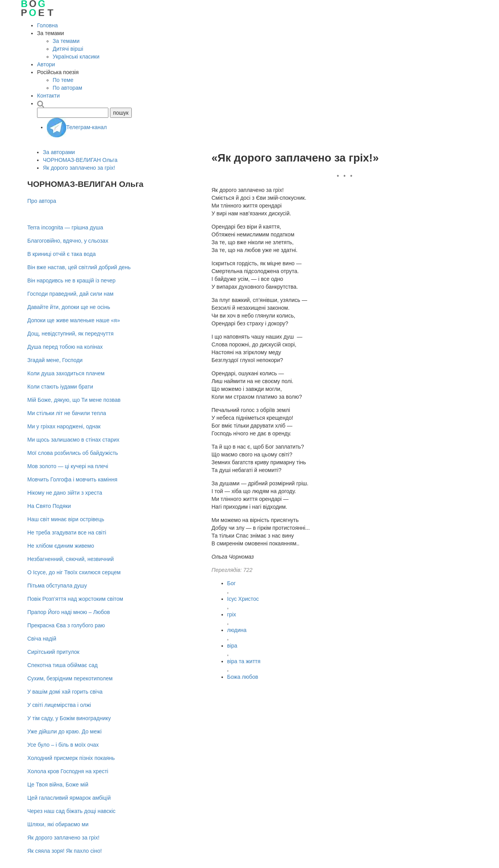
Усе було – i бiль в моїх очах (63, 745)
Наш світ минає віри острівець (66, 519)
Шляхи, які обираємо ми (58, 824)
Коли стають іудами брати (60, 387)
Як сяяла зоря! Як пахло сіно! (65, 851)
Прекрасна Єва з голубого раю (66, 625)
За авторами (59, 152)
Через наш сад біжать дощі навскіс (71, 811)
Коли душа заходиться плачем (66, 373)
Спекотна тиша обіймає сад (62, 665)
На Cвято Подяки (49, 506)
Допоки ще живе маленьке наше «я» (74, 320)
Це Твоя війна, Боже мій (58, 785)
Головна (47, 25)
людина (237, 630)
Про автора (42, 201)
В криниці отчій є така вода (61, 254)
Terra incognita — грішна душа (65, 227)
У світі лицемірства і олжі (59, 705)
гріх (232, 614)
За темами (66, 41)
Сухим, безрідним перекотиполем (70, 678)
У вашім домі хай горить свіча (65, 692)
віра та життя (244, 661)
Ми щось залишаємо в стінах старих (73, 440)
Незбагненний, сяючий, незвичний (71, 559)
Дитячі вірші (68, 49)
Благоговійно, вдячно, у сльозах (68, 241)
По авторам (67, 88)
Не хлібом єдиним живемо (61, 546)
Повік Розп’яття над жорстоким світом (75, 599)
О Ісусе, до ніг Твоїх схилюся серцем (74, 572)
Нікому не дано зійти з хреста (65, 493)
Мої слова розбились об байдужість (73, 453)
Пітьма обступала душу (57, 586)
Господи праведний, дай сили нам (70, 294)
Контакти (48, 96)
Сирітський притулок (53, 652)
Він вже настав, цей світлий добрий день (79, 267)
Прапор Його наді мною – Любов (69, 612)
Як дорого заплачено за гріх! (79, 168)
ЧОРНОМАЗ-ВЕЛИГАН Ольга (80, 160)
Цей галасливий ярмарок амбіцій (69, 798)
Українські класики (76, 57)
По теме (63, 80)
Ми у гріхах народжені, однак (64, 426)
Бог (232, 583)
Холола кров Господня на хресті (68, 771)
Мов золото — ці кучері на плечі (68, 466)
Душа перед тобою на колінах (65, 347)
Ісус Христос (243, 599)
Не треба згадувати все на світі (67, 533)
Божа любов (243, 677)
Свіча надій (42, 639)
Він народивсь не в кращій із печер (71, 280)
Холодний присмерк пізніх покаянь (71, 758)
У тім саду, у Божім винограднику (69, 718)
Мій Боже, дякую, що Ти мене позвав (74, 400)
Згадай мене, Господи (55, 360)
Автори (46, 64)
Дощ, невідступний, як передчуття (70, 334)
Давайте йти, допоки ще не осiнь (69, 307)
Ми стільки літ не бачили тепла (67, 413)
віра (232, 646)
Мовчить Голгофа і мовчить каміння (72, 479)
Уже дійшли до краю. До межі (65, 731)
